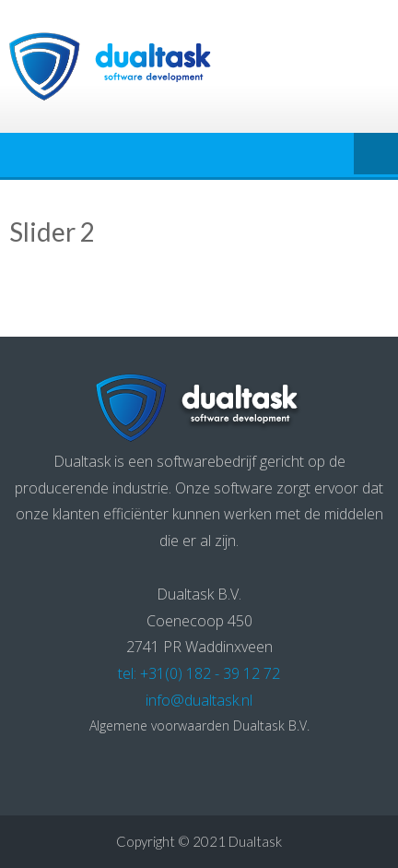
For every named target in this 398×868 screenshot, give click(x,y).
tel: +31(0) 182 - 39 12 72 (199, 673)
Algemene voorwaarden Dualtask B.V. (199, 725)
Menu (376, 155)
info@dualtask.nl (199, 700)
